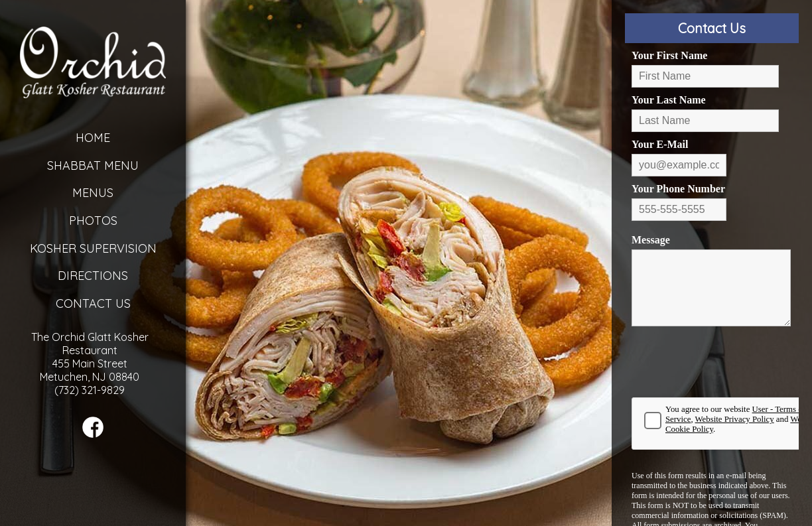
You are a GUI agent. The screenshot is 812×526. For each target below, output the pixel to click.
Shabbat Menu (93, 165)
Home (93, 138)
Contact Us (93, 303)
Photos (93, 221)
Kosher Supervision (93, 248)
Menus (93, 193)
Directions (93, 276)
